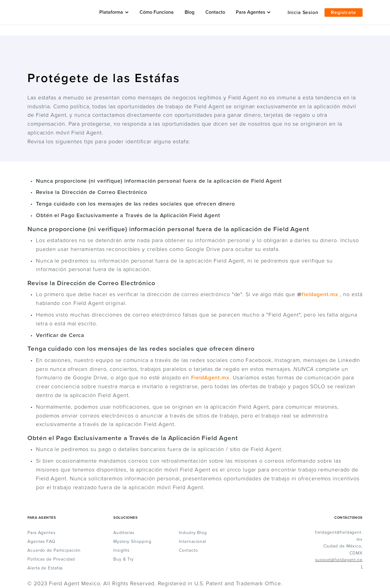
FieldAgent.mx (210, 378)
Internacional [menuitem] (193, 542)
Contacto (215, 12)
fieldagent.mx (320, 294)
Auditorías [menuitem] (124, 533)
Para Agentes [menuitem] (41, 533)
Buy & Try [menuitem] (124, 559)
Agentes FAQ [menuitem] (41, 542)
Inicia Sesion (303, 13)
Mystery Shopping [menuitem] (132, 542)
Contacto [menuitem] (188, 550)
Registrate (344, 13)
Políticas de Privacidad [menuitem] (51, 559)
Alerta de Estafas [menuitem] (45, 568)
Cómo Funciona (157, 12)
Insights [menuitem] (121, 550)
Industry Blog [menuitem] (193, 533)
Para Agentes (253, 12)
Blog (190, 12)
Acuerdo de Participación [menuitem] (54, 550)
